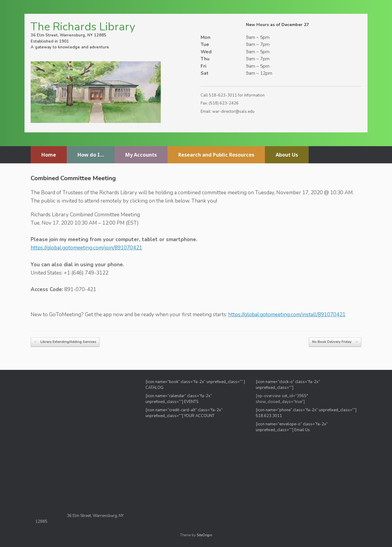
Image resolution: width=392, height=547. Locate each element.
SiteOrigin (204, 535)
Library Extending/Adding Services (65, 342)
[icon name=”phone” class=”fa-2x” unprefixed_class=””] (306, 410)
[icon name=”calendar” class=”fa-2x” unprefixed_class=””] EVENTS (179, 399)
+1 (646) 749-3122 (86, 273)
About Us (287, 155)
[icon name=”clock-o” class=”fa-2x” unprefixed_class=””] (288, 385)
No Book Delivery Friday (335, 342)
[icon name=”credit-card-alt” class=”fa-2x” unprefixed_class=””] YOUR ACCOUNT (184, 413)
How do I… (91, 155)
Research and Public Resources (216, 155)
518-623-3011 (223, 95)
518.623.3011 (269, 416)
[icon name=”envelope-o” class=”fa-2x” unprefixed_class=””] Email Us (292, 427)
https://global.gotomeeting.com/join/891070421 (86, 248)
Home (49, 155)
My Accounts (141, 155)
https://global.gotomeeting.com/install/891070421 (287, 315)
